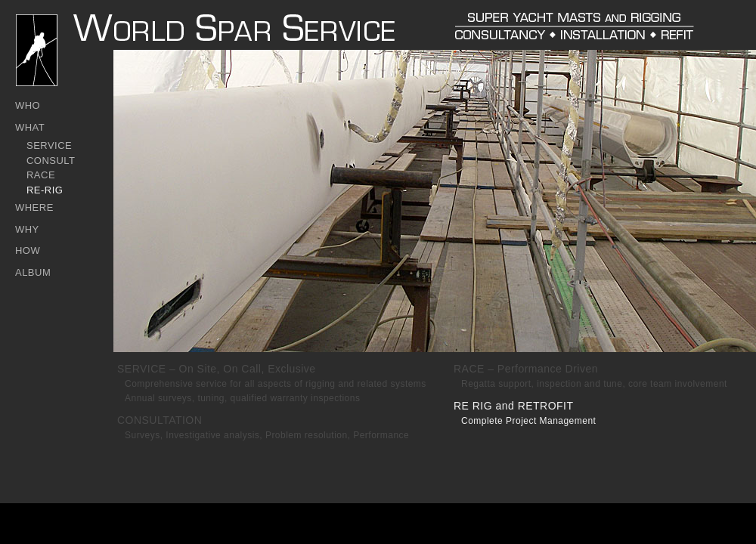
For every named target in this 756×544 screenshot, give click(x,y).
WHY (27, 229)
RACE (41, 175)
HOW (28, 250)
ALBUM (33, 272)
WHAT (30, 127)
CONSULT (51, 161)
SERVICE (49, 145)
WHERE (34, 207)
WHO (28, 105)
